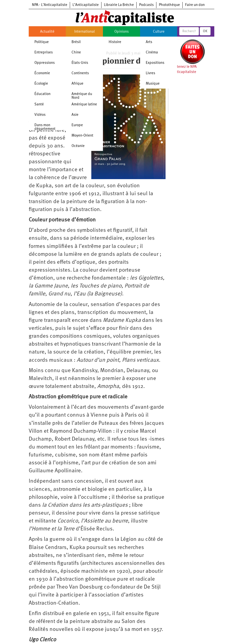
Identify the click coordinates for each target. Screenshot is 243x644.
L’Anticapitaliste (86, 5)
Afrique (77, 84)
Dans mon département (45, 127)
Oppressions (45, 63)
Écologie (41, 84)
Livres (150, 73)
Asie (75, 115)
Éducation (42, 94)
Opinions (121, 32)
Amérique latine (84, 105)
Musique (153, 84)
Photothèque (169, 5)
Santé (39, 105)
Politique (42, 42)
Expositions (155, 63)
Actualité (47, 32)
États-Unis (80, 63)
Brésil (76, 42)
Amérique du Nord (82, 96)
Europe (77, 125)
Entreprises (44, 53)
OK (205, 31)
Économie (42, 73)
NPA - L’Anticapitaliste (50, 5)
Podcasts (146, 5)
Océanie (78, 146)
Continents (80, 73)
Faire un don (195, 5)
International (85, 32)
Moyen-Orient (82, 136)
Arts (149, 42)
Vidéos (40, 115)
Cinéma (152, 53)
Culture (159, 32)
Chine (76, 53)
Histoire (115, 42)
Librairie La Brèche (119, 5)
